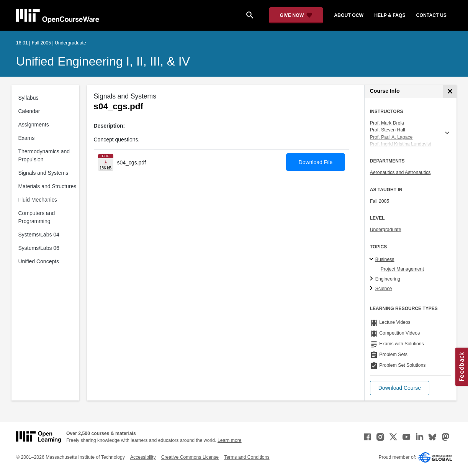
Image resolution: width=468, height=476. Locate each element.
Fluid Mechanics (38, 200)
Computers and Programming (37, 217)
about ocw (349, 15)
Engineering (388, 279)
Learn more (230, 440)
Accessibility (143, 457)
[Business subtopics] (372, 259)
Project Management (402, 269)
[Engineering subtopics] (372, 279)
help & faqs (390, 15)
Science (384, 289)
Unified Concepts (39, 261)
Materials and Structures (47, 186)
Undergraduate (386, 230)
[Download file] (106, 162)
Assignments (34, 125)
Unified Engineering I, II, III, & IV (103, 61)
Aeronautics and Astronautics (400, 172)
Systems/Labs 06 (39, 248)
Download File (316, 162)
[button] (400, 388)
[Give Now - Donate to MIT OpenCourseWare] (296, 15)
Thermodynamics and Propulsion (44, 155)
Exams (27, 138)
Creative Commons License (190, 457)
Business (385, 259)
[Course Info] (450, 91)
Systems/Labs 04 (39, 235)
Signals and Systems (43, 173)
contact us (431, 15)
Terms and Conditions (247, 457)
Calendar (29, 111)
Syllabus (29, 98)
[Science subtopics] (372, 289)
